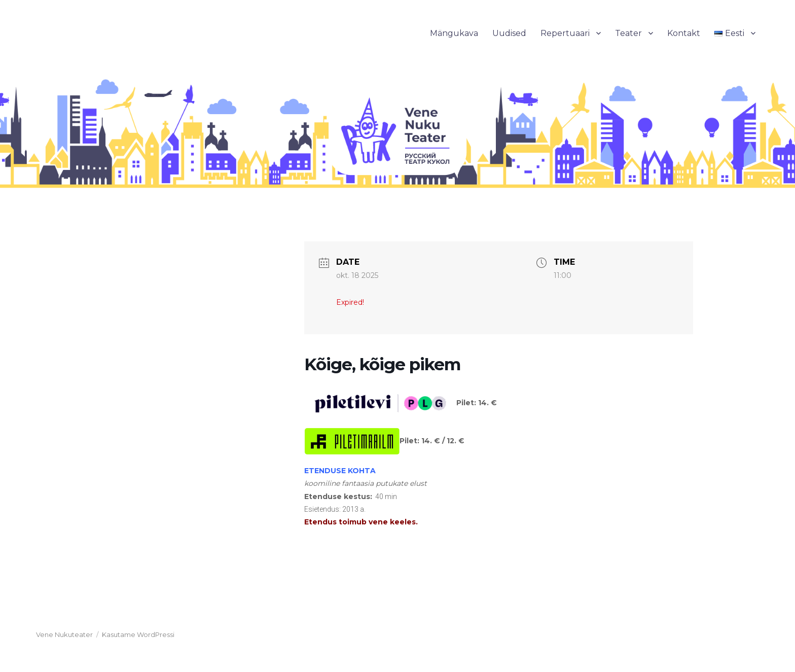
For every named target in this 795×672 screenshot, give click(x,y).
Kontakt (684, 33)
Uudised (509, 33)
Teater (628, 33)
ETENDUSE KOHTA (340, 471)
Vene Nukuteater (64, 634)
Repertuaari (565, 33)
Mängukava (454, 33)
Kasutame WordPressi (138, 634)
